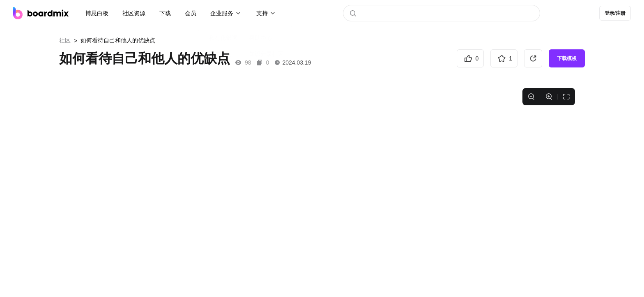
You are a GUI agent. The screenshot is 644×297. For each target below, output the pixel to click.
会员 (191, 13)
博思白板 (97, 13)
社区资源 (134, 13)
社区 (65, 40)
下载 (165, 13)
